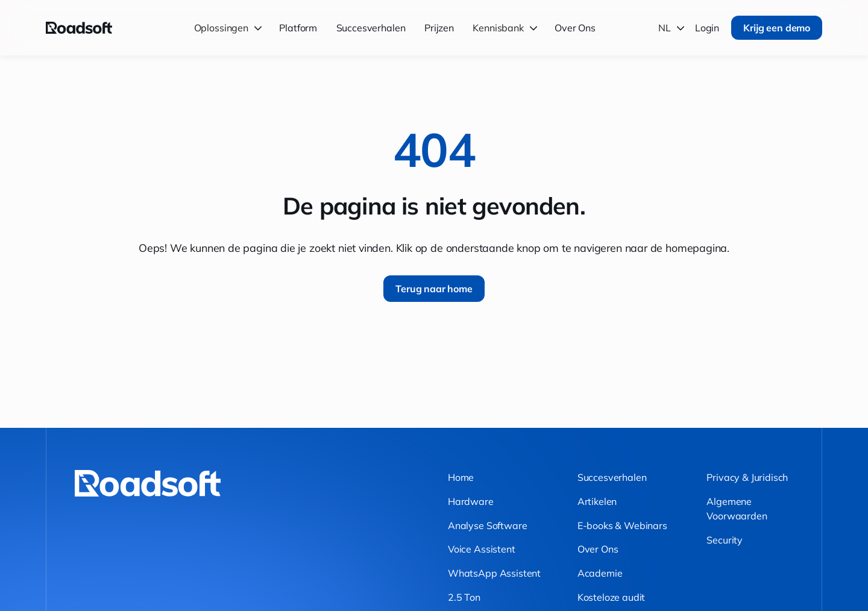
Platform (298, 28)
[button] (230, 27)
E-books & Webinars (622, 525)
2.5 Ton (464, 597)
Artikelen (597, 501)
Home (461, 477)
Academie (600, 573)
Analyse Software (487, 525)
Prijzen (439, 28)
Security (725, 540)
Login (707, 28)
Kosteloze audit (612, 597)
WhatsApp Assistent (494, 573)
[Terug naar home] (79, 28)
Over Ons (575, 28)
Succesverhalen (371, 28)
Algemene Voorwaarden (737, 509)
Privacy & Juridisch (747, 477)
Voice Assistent (482, 549)
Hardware (471, 501)
